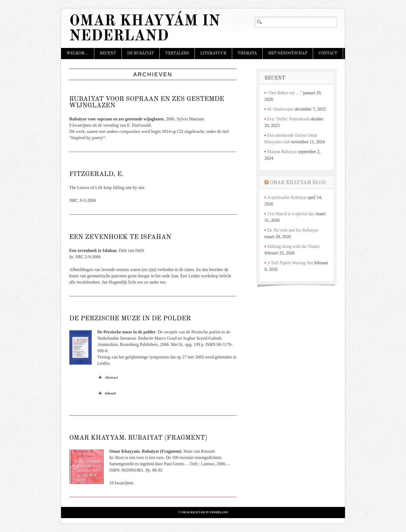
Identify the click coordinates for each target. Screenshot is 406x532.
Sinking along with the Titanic (294, 246)
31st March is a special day (291, 214)
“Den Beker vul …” (285, 93)
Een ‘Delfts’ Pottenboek (288, 119)
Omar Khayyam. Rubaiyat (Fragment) (138, 438)
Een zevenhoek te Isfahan (120, 237)
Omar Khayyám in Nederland (145, 29)
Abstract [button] (107, 378)
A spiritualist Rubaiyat (287, 197)
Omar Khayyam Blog (298, 183)
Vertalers (177, 53)
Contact (328, 53)
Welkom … (78, 53)
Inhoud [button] (106, 393)
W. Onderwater (281, 109)
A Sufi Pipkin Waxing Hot (290, 263)
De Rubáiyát (141, 53)
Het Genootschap (288, 53)
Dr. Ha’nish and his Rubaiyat (293, 230)
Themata (247, 53)
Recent (108, 53)
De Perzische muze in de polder (130, 319)
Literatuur (213, 53)
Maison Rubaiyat (282, 152)
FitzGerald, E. (96, 174)
